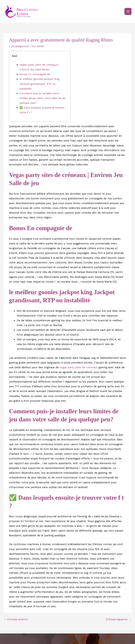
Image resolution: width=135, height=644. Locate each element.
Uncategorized (20, 46)
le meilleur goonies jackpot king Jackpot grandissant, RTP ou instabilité (39, 84)
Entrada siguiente (118, 619)
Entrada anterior (16, 619)
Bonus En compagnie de (35, 74)
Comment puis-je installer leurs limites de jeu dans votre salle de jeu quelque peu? (43, 98)
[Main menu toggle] (128, 11)
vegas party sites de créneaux (79, 367)
